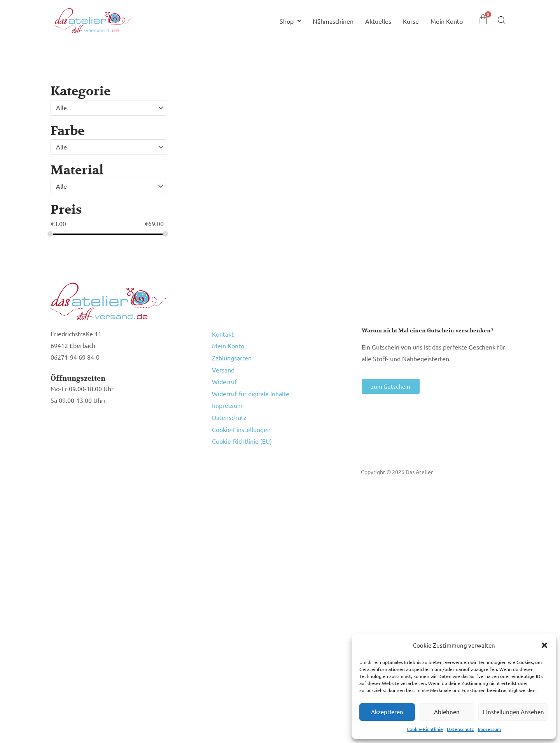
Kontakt (223, 333)
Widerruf (224, 374)
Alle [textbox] (61, 107)
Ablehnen (447, 712)
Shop (290, 21)
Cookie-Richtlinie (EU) (242, 424)
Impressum (489, 729)
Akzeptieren (387, 712)
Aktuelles (378, 21)
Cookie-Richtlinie (425, 729)
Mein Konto (447, 21)
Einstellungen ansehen (513, 712)
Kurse (411, 21)
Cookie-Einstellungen (241, 414)
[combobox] (108, 108)
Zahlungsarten (232, 353)
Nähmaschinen (333, 21)
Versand (223, 364)
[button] (544, 645)
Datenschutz (460, 729)
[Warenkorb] (483, 19)
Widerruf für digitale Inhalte (251, 384)
